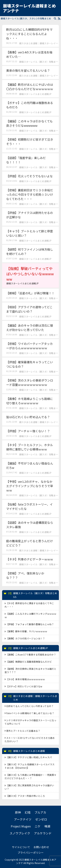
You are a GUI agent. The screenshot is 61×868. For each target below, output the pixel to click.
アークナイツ (23, 819)
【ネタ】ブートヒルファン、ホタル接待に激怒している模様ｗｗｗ (30, 447)
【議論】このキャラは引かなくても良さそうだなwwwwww (29, 123)
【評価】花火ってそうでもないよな (29, 176)
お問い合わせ (41, 847)
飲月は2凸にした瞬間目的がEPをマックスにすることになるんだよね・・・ (29, 34)
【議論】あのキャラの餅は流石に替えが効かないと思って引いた (30, 328)
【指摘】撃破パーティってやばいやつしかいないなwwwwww (30, 275)
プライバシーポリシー (31, 852)
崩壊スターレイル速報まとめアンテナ (29, 8)
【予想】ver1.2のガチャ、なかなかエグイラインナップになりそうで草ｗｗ (30, 486)
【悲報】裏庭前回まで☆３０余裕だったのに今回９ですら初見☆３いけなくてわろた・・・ (30, 194)
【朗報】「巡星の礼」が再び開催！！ (30, 293)
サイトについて (21, 847)
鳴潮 (47, 826)
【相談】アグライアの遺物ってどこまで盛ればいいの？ (29, 309)
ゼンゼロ (41, 819)
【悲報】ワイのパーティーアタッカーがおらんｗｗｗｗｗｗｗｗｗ (29, 346)
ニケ (38, 826)
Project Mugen (21, 826)
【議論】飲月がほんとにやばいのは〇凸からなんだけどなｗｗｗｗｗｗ (30, 87)
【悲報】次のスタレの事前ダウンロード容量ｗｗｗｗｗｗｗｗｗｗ (30, 382)
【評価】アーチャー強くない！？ (28, 431)
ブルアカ (40, 812)
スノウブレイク (20, 833)
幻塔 (28, 812)
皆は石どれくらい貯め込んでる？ (28, 417)
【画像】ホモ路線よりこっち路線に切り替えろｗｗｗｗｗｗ (30, 401)
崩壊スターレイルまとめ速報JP (35, 94)
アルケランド (43, 833)
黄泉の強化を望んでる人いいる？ (28, 70)
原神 (18, 812)
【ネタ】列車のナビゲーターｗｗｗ (30, 559)
